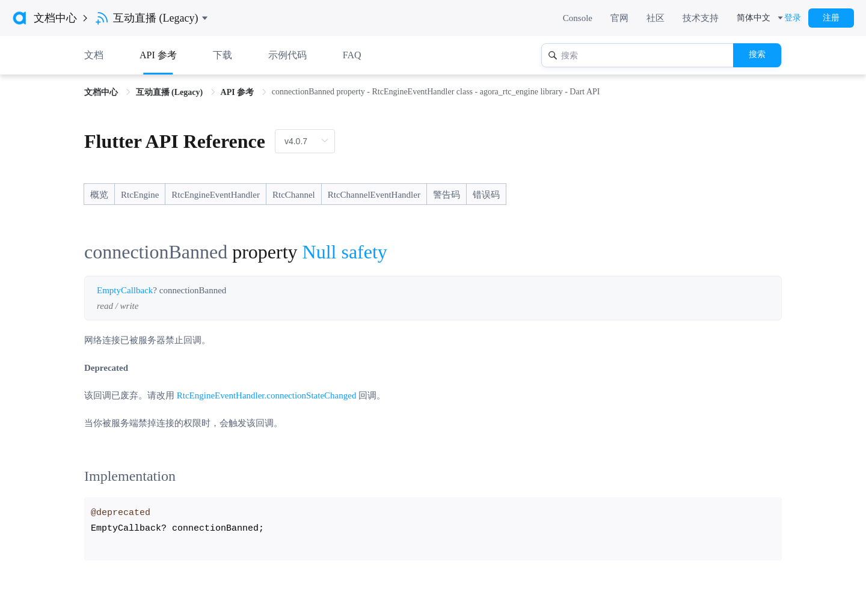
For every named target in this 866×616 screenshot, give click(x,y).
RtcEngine (140, 195)
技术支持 (701, 18)
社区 (656, 18)
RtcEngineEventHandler (216, 195)
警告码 (447, 195)
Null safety (345, 252)
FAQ (352, 55)
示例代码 (287, 55)
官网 (619, 18)
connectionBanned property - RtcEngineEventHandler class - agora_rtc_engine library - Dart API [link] (436, 92)
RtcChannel (294, 195)
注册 (831, 18)
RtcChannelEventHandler (374, 195)
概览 (99, 195)
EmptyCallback (125, 290)
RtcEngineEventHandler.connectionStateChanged (267, 395)
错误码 (486, 195)
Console (578, 18)
